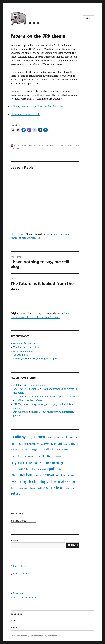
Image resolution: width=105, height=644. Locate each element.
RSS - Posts (18, 566)
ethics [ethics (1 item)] (41, 450)
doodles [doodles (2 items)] (66, 444)
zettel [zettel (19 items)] (15, 493)
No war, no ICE (21, 355)
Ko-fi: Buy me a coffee (25, 597)
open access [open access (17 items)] (20, 469)
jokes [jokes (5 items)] (31, 456)
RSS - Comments (21, 574)
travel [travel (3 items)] (33, 488)
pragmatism (67, 145)
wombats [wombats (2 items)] (70, 488)
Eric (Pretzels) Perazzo (25, 389)
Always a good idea (23, 351)
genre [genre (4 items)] (14, 456)
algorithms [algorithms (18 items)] (36, 437)
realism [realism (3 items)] (37, 475)
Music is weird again (35, 385)
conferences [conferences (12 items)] (31, 444)
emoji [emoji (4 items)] (14, 450)
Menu (89, 18)
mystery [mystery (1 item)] (58, 456)
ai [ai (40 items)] (12, 437)
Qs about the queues (24, 343)
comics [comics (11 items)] (16, 444)
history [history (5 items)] (22, 456)
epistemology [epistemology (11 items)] (28, 449)
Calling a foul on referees (30, 400)
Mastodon (19, 593)
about (14, 627)
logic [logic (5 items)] (38, 456)
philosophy (49, 145)
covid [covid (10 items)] (58, 444)
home (14, 621)
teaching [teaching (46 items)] (19, 481)
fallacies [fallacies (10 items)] (50, 450)
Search (14, 540)
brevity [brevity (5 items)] (73, 437)
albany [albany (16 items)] (20, 437)
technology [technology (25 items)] (39, 482)
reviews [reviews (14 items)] (48, 475)
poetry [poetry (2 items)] (45, 469)
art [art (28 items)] (65, 437)
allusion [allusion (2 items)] (50, 437)
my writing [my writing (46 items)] (21, 462)
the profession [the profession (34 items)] (63, 481)
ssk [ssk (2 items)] (72, 475)
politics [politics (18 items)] (55, 469)
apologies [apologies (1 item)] (58, 438)
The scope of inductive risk (25, 114)
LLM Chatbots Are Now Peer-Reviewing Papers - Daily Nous (46, 397)
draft (58, 145)
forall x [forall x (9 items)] (69, 449)
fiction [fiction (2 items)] (60, 450)
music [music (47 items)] (48, 455)
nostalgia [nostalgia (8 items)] (58, 463)
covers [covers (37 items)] (47, 443)
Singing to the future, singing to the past (36, 359)
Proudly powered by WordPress (43, 636)
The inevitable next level (27, 347)
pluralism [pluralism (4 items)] (36, 469)
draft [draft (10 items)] (75, 444)
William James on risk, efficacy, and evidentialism (37, 106)
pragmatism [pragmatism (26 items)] (21, 475)
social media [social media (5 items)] (62, 475)
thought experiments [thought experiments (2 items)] (20, 488)
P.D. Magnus (20, 145)
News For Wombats (19, 636)
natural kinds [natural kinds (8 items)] (42, 463)
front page (16, 614)
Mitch (16, 385)
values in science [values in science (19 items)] (51, 488)
